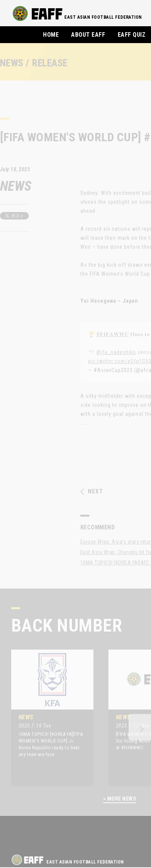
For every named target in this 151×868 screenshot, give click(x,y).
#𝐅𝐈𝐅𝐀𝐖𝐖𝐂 (113, 334)
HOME (51, 35)
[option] (47, 718)
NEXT (92, 492)
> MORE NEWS (120, 799)
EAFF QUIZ (132, 35)
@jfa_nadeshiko (116, 352)
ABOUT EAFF (88, 35)
